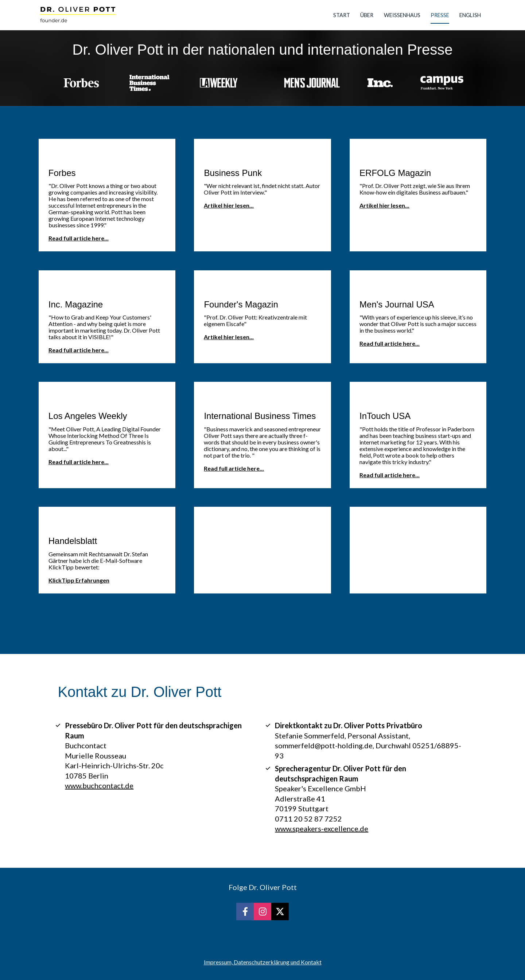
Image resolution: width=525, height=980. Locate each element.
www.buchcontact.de (99, 785)
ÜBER (367, 15)
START (342, 15)
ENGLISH (470, 15)
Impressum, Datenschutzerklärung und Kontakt (263, 962)
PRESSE (440, 15)
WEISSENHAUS (402, 15)
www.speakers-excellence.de (322, 828)
